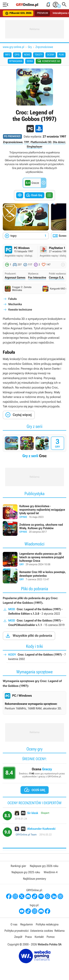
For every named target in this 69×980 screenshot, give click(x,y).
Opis (17, 55)
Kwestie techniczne (20, 310)
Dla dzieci (59, 142)
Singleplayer (34, 147)
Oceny (51, 55)
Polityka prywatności (17, 931)
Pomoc (51, 937)
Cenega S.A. (57, 278)
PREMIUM (43, 13)
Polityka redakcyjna (47, 924)
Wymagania (16, 61)
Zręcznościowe (44, 47)
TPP (27, 142)
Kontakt (39, 937)
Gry (30, 47)
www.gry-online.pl (14, 47)
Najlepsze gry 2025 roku (26, 872)
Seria (30, 61)
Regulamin (26, 924)
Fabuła (13, 299)
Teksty (39, 55)
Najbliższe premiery (34, 879)
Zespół (18, 937)
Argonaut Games (15, 278)
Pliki (61, 55)
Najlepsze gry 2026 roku (44, 866)
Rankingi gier (18, 866)
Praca (28, 937)
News (27, 55)
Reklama (60, 931)
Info (8, 55)
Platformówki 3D (41, 142)
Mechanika (15, 304)
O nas (14, 924)
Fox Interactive (37, 278)
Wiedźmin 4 (51, 872)
